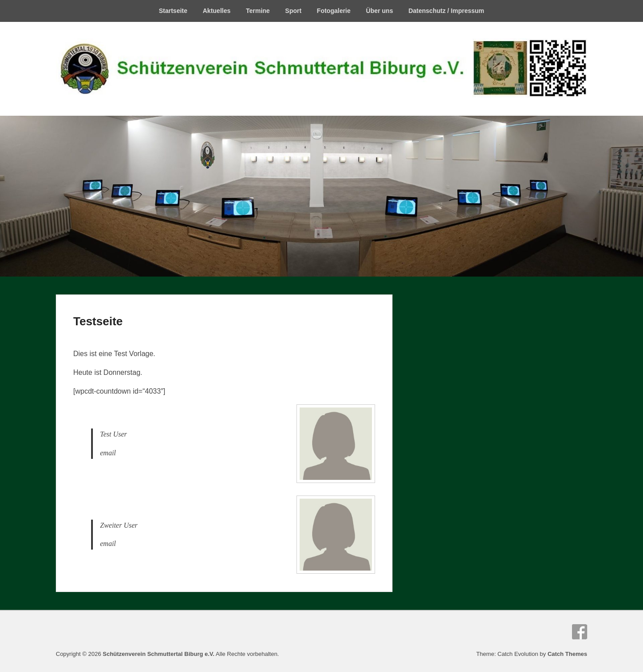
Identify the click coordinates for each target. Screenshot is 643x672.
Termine (258, 11)
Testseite (98, 321)
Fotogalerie (334, 11)
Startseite (173, 11)
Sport (294, 11)
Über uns (380, 11)
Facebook (580, 632)
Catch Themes (567, 654)
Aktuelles (217, 11)
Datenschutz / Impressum (447, 11)
